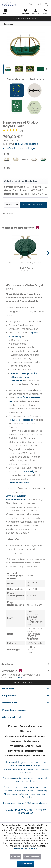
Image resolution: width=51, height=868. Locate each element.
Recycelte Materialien (21, 420)
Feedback (16, 741)
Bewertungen (9, 671)
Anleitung (7, 664)
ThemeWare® (26, 813)
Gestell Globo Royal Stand (19, 190)
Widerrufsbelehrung (22, 746)
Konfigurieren (26, 864)
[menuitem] (5, 12)
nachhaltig (28, 472)
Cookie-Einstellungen (18, 756)
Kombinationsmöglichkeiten (20, 228)
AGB (38, 746)
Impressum (39, 756)
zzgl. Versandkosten (26, 144)
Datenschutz (15, 751)
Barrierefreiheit (34, 751)
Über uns (26, 731)
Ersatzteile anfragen (31, 726)
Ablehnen (16, 857)
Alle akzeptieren (32, 857)
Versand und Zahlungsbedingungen (26, 736)
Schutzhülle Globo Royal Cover (22, 187)
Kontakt (13, 726)
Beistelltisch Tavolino (17, 194)
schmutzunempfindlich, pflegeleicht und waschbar (24, 377)
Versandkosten (23, 766)
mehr (19, 677)
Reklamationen (32, 741)
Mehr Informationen (26, 848)
